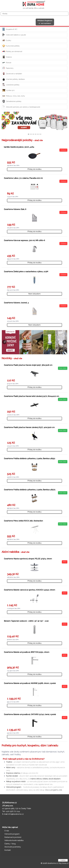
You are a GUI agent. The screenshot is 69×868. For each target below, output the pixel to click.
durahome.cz (53, 863)
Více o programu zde (54, 790)
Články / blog (10, 844)
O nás (7, 831)
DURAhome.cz (9, 803)
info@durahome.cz (16, 814)
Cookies (63, 860)
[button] (65, 124)
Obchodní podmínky (13, 847)
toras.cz (65, 863)
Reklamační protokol (13, 837)
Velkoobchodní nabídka (14, 840)
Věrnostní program (12, 834)
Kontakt (8, 850)
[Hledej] (34, 14)
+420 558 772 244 (13, 811)
